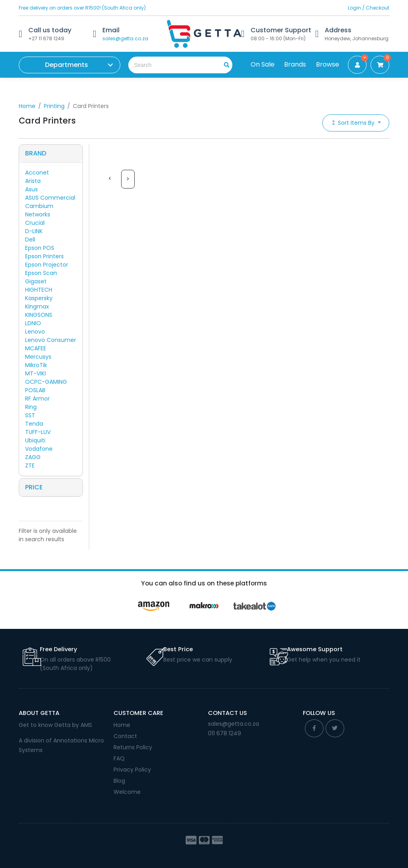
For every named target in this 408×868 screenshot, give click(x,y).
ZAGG (33, 457)
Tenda (34, 424)
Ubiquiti (35, 440)
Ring (31, 407)
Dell (30, 240)
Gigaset (36, 281)
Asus (31, 189)
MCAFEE (36, 348)
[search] (224, 65)
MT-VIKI (35, 373)
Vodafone (39, 449)
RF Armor (37, 399)
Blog (119, 781)
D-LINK (34, 231)
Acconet (37, 173)
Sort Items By (353, 123)
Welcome (127, 792)
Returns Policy (133, 747)
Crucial (35, 223)
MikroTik (36, 365)
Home (27, 106)
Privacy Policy (132, 770)
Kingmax (37, 306)
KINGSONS (39, 315)
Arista (33, 181)
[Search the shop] (170, 65)
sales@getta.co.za (125, 38)
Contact (125, 736)
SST (30, 415)
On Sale (263, 64)
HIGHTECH (39, 290)
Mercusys (38, 357)
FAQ (119, 758)
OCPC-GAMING (46, 382)
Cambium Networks (39, 210)
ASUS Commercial (50, 198)
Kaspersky (39, 298)
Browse (328, 64)
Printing (54, 106)
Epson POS (40, 248)
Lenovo (35, 332)
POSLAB (35, 390)
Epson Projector (47, 265)
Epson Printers (44, 256)
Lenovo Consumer (51, 340)
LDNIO (33, 323)
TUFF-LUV (38, 432)
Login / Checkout (369, 8)
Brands (295, 64)
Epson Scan (41, 273)
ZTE (30, 465)
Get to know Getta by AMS (55, 725)
